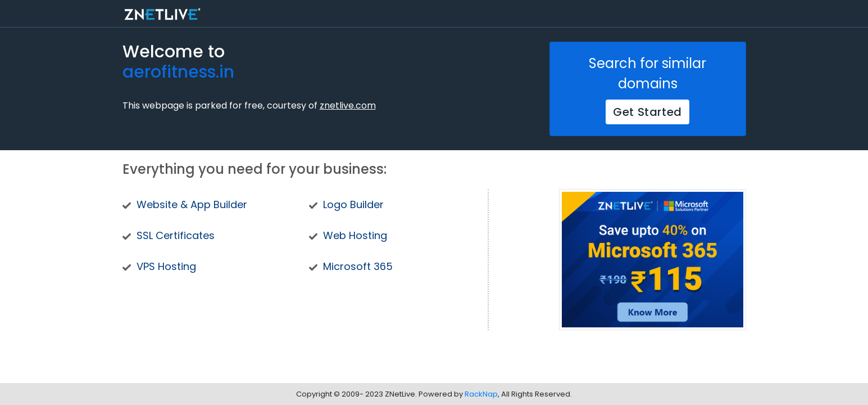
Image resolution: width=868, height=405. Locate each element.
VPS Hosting (166, 266)
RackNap (481, 394)
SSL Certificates (176, 235)
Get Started (647, 112)
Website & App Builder (192, 204)
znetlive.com (348, 105)
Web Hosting (355, 235)
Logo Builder (353, 204)
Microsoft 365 (358, 266)
